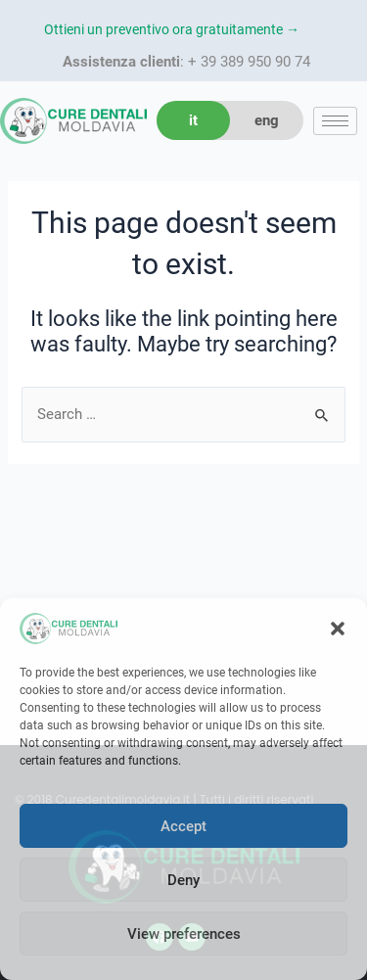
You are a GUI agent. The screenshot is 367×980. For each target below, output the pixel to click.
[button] (338, 629)
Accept (183, 826)
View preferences (184, 934)
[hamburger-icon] (335, 121)
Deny (183, 880)
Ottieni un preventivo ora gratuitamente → (172, 29)
